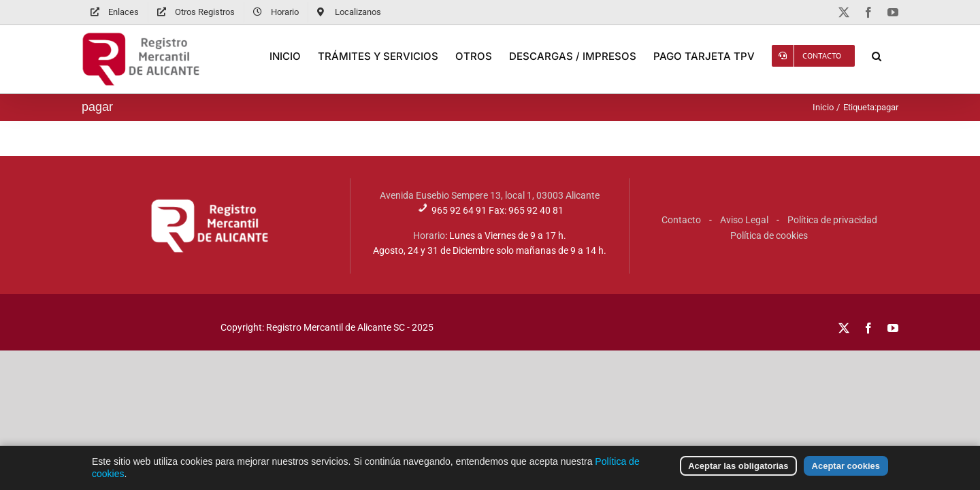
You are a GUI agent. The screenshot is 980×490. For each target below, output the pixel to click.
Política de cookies (769, 235)
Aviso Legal (744, 220)
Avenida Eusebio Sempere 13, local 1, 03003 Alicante (490, 195)
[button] (894, 56)
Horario (429, 235)
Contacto (681, 220)
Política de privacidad (832, 220)
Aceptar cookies (846, 477)
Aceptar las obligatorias (738, 477)
